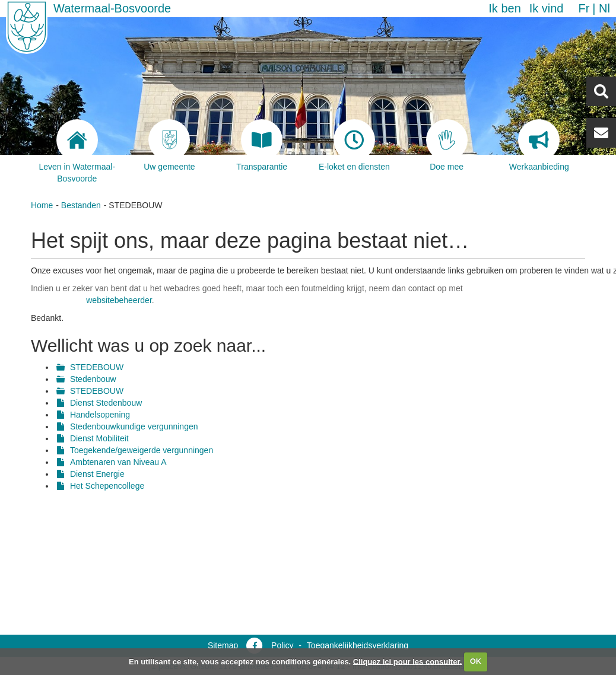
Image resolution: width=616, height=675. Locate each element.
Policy (282, 645)
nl (604, 8)
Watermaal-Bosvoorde (112, 8)
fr (584, 8)
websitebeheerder (119, 300)
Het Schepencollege (107, 486)
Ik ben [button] (504, 8)
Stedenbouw (93, 379)
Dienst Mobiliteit (99, 438)
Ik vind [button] (547, 8)
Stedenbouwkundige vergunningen (134, 426)
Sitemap (223, 645)
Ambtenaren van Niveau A (118, 462)
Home (42, 205)
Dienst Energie (97, 474)
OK (476, 661)
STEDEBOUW (97, 367)
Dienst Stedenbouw (106, 403)
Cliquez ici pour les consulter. (408, 661)
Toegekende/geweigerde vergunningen (142, 450)
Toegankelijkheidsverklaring (358, 645)
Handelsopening (100, 415)
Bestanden (81, 205)
